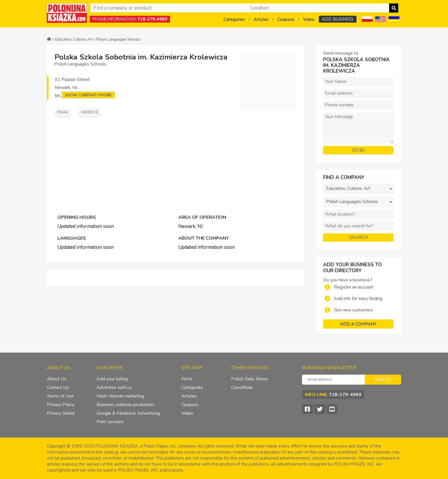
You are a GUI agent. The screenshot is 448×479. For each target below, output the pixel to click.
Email (63, 112)
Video (309, 19)
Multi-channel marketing (120, 396)
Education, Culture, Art (74, 39)
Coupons (286, 19)
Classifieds (242, 387)
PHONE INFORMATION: (131, 19)
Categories (234, 19)
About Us (57, 379)
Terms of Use (60, 396)
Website (90, 112)
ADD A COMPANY (358, 324)
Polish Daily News (249, 379)
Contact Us (58, 387)
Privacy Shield (61, 413)
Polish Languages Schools (119, 39)
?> (358, 202)
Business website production (125, 405)
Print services (110, 422)
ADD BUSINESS (338, 19)
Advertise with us (114, 387)
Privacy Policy (61, 405)
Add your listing (112, 379)
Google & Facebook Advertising (128, 413)
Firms (187, 379)
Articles (261, 19)
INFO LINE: (333, 395)
